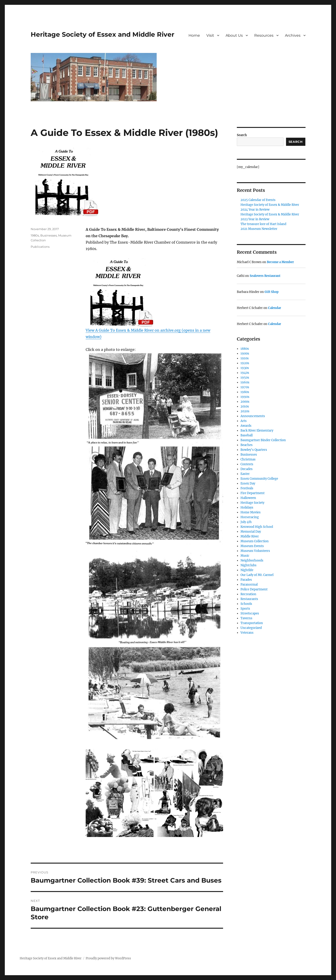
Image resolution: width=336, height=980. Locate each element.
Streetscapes (250, 613)
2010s (245, 406)
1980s (35, 235)
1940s (245, 373)
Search (242, 135)
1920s (245, 363)
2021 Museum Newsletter (259, 229)
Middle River (250, 536)
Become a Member (280, 262)
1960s (245, 382)
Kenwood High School (257, 527)
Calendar (275, 308)
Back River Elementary (257, 431)
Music (245, 556)
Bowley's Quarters (254, 450)
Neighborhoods (252, 560)
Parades (246, 580)
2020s (245, 411)
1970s (245, 387)
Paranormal (249, 585)
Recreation (248, 594)
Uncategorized (251, 628)
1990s (245, 397)
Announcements (253, 416)
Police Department (254, 589)
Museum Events (252, 546)
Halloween (248, 498)
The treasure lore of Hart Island (263, 224)
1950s (245, 378)
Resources (264, 35)
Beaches (247, 445)
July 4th (246, 522)
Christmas (248, 459)
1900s (245, 354)
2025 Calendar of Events (258, 200)
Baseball (247, 435)
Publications (40, 247)
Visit (210, 35)
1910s (245, 358)
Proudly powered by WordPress (108, 958)
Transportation (252, 623)
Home (194, 35)
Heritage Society (252, 503)
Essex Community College (259, 479)
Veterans (247, 633)
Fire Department (253, 493)
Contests (247, 464)
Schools (246, 604)
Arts (244, 421)
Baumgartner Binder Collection (263, 440)
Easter (245, 474)
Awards (246, 426)
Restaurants (249, 599)
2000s (245, 402)
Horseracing (250, 517)
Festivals (247, 488)
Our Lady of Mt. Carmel (257, 575)
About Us (234, 35)
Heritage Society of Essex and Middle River (102, 34)
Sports (245, 609)
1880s (245, 349)
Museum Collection (255, 541)
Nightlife (247, 570)
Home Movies (251, 512)
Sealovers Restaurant (265, 276)
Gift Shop (272, 292)
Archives (293, 35)
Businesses (49, 235)
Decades (247, 469)
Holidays (247, 508)
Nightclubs (249, 565)
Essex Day (248, 483)
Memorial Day (251, 532)
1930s (245, 368)
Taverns (246, 618)
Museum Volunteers (255, 551)
